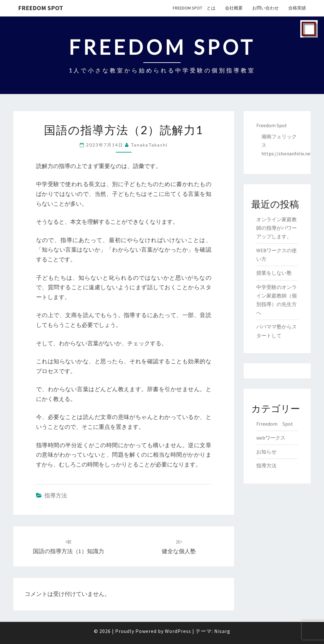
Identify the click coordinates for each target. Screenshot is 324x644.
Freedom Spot (40, 8)
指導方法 (56, 495)
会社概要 (234, 8)
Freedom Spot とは (194, 8)
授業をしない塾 (274, 273)
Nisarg (222, 631)
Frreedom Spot (275, 424)
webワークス (271, 438)
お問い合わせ (265, 8)
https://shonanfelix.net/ (288, 153)
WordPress (178, 631)
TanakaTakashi (149, 145)
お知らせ (266, 452)
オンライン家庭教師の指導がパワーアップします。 (277, 228)
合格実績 (297, 8)
